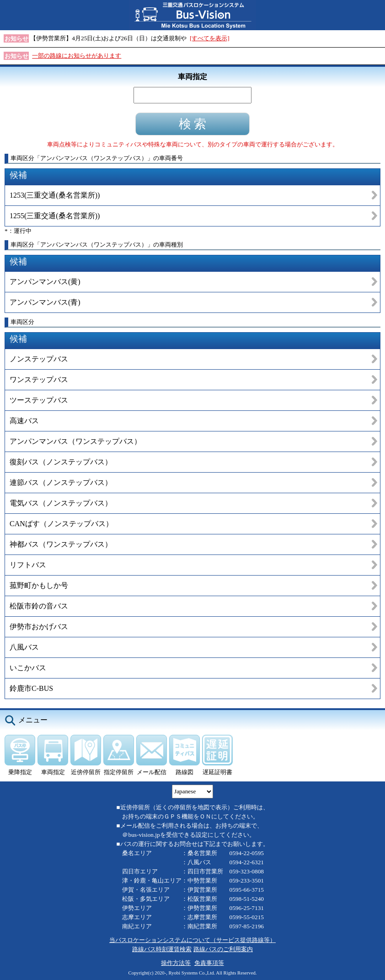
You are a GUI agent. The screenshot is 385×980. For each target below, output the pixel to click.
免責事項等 (209, 963)
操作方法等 (176, 963)
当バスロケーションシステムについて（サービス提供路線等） (192, 940)
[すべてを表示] (210, 38)
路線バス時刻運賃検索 (162, 949)
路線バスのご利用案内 (223, 949)
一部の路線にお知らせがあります (77, 56)
